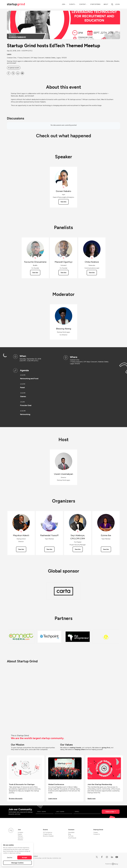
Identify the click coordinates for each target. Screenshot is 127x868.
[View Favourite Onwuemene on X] (35, 258)
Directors (20, 840)
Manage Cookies (18, 863)
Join (63, 4)
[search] (112, 4)
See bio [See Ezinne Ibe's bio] (106, 549)
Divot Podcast (72, 838)
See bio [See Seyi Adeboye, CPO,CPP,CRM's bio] (78, 549)
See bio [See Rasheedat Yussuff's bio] (49, 549)
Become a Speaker (48, 836)
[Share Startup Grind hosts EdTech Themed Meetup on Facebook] (9, 73)
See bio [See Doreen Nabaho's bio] (63, 202)
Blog (70, 834)
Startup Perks (95, 4)
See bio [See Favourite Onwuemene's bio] (35, 273)
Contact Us (97, 834)
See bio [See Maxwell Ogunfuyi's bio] (63, 273)
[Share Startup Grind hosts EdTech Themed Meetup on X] (13, 73)
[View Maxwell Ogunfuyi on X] (64, 258)
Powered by (112, 864)
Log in (117, 4)
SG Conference (48, 832)
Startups (20, 836)
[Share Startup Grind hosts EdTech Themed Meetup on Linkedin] (18, 73)
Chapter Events (47, 834)
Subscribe (110, 812)
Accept (25, 857)
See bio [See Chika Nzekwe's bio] (92, 273)
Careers (96, 832)
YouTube (71, 836)
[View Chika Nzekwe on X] (92, 258)
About (106, 4)
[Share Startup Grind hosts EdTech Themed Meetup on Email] (22, 73)
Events (72, 4)
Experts (20, 834)
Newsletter (71, 832)
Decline (10, 857)
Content (83, 4)
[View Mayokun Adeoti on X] (21, 531)
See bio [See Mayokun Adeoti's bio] (21, 549)
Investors (20, 832)
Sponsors (20, 838)
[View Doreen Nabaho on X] (64, 187)
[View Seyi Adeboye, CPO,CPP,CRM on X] (78, 531)
